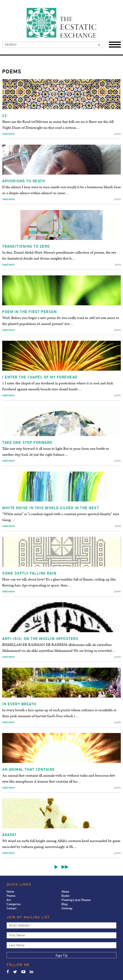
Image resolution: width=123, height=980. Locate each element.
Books (65, 896)
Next (56, 867)
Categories (14, 904)
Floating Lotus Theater (76, 900)
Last (65, 867)
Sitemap (67, 908)
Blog (64, 904)
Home (10, 892)
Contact (12, 908)
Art (9, 900)
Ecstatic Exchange (61, 23)
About (65, 892)
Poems (11, 896)
